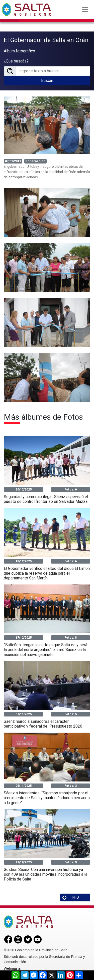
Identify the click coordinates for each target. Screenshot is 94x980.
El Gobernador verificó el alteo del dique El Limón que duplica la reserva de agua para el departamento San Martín (47, 573)
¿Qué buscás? (16, 61)
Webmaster (13, 968)
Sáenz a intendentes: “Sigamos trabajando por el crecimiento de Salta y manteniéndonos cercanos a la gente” (47, 798)
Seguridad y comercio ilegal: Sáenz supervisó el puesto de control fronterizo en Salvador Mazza (46, 499)
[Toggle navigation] (85, 10)
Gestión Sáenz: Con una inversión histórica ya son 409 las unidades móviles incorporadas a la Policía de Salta (45, 874)
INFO (71, 897)
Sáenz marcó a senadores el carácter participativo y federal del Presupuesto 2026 (43, 724)
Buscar (47, 80)
